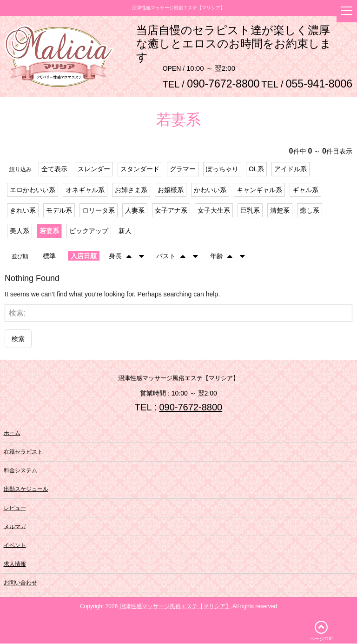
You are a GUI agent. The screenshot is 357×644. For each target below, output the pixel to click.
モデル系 (59, 211)
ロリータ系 (99, 211)
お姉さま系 (131, 190)
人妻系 (135, 211)
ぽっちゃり (222, 169)
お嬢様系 (171, 190)
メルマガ (15, 527)
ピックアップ (89, 232)
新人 (125, 232)
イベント (15, 546)
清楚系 (280, 211)
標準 (49, 256)
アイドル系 (291, 169)
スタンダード (140, 169)
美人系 (20, 232)
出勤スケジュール (26, 490)
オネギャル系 (85, 190)
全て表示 (54, 169)
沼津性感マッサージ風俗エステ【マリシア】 (175, 607)
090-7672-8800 (191, 408)
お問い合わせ (20, 583)
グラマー (183, 169)
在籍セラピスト (23, 452)
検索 (18, 339)
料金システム (20, 471)
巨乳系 (250, 211)
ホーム (12, 434)
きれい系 (23, 211)
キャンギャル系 (259, 190)
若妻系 (49, 232)
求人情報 (15, 564)
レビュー (15, 508)
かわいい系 (210, 190)
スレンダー (94, 169)
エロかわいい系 (33, 190)
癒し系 (310, 211)
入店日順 (84, 256)
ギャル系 (305, 190)
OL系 (256, 169)
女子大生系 (214, 211)
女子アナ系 (171, 211)
